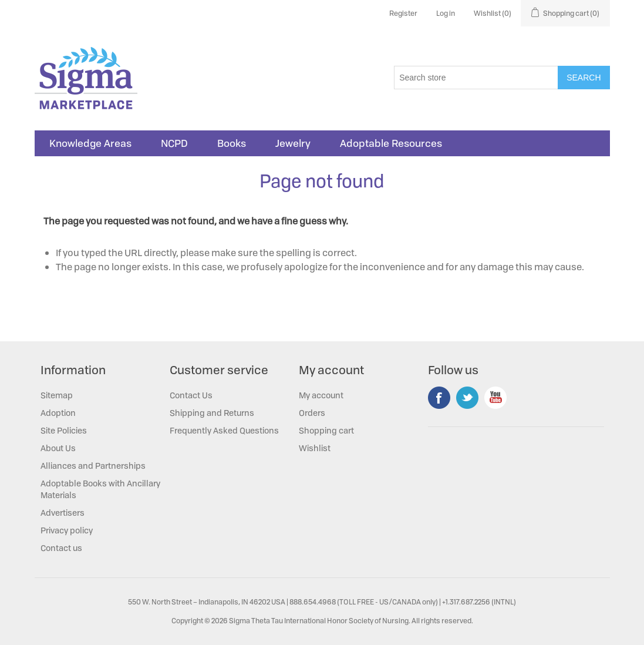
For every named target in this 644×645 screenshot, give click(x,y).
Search (584, 78)
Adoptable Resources (391, 143)
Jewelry (293, 143)
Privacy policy (67, 530)
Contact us (61, 548)
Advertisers (63, 513)
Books (232, 143)
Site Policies (64, 430)
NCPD (174, 143)
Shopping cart (326, 430)
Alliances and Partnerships (93, 466)
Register (403, 13)
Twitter (467, 398)
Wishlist (315, 448)
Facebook (439, 398)
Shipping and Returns (212, 413)
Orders (312, 413)
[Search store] (476, 78)
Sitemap (57, 395)
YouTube (495, 398)
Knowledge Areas (90, 143)
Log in (446, 13)
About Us (58, 448)
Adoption (58, 413)
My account (321, 395)
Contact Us (191, 395)
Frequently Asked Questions (224, 430)
